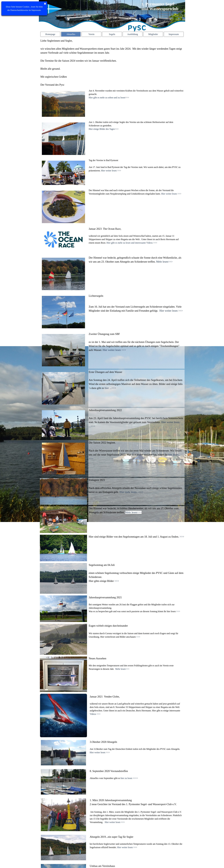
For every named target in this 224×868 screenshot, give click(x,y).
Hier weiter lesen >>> (111, 171)
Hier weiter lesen (125, 838)
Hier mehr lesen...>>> (131, 492)
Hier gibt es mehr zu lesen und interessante (126, 243)
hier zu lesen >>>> (129, 775)
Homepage (50, 34)
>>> (182, 537)
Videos (93, 714)
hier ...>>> (110, 388)
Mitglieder (153, 34)
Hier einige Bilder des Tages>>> (104, 129)
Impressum (174, 34)
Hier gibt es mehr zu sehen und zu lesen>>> (109, 98)
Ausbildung (133, 34)
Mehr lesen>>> (164, 262)
